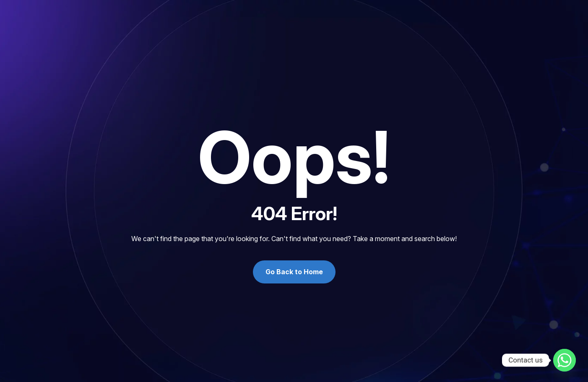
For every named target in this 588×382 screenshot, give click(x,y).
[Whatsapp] (565, 360)
